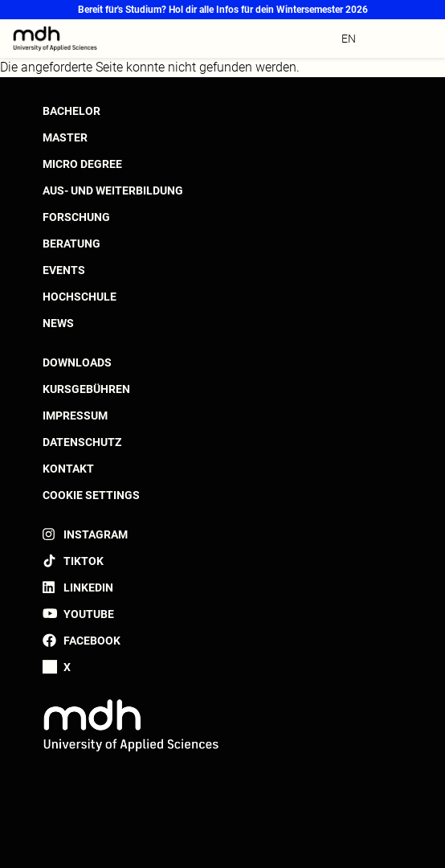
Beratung (71, 244)
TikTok (84, 561)
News (58, 323)
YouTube (89, 614)
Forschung (76, 217)
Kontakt (68, 469)
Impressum (75, 416)
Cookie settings (91, 495)
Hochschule (80, 297)
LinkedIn (88, 588)
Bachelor (71, 111)
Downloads (77, 362)
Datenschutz (82, 442)
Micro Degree (82, 164)
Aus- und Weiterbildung (113, 190)
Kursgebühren (86, 389)
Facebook (92, 641)
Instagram (96, 534)
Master (65, 137)
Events (64, 270)
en (349, 39)
